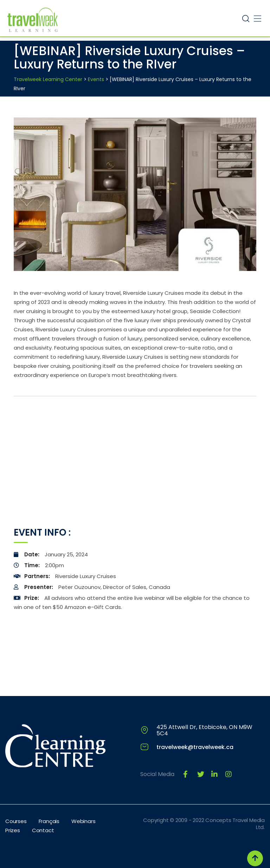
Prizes (13, 830)
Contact (43, 830)
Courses (16, 821)
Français (49, 821)
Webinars (83, 821)
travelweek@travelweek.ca (195, 747)
